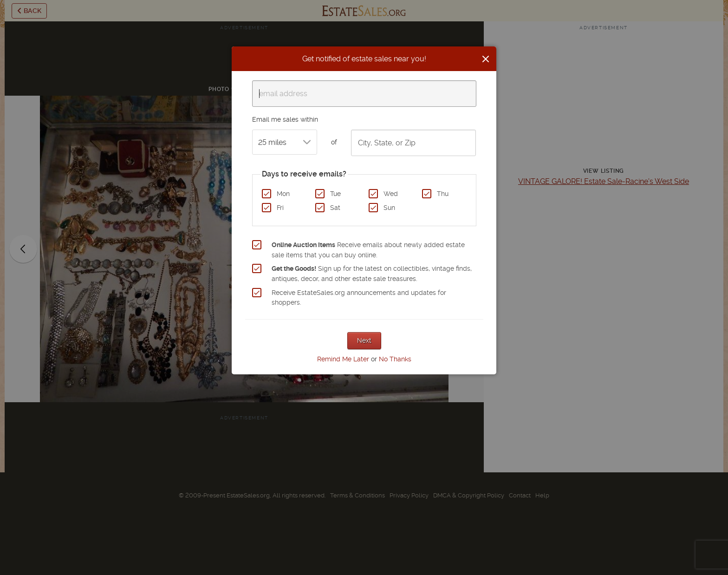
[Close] (486, 59)
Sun (389, 208)
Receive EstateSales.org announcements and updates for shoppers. (359, 298)
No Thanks (395, 359)
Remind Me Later (343, 359)
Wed (391, 194)
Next (364, 340)
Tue (335, 194)
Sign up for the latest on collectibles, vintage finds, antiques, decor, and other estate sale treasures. (372, 274)
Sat (335, 208)
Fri (280, 208)
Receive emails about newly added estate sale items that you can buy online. (368, 250)
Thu (443, 194)
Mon (283, 194)
